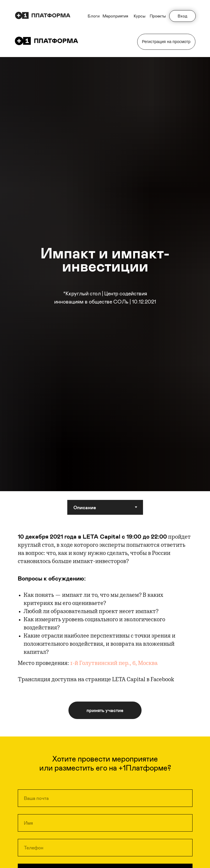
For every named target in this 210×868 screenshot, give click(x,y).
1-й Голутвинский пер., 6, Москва (114, 664)
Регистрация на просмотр (166, 42)
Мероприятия (115, 16)
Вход (182, 16)
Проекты (158, 16)
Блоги (94, 16)
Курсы (140, 16)
